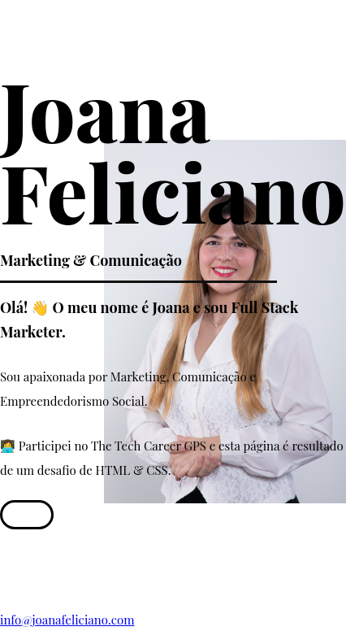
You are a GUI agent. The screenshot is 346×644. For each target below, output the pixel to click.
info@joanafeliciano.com (67, 620)
